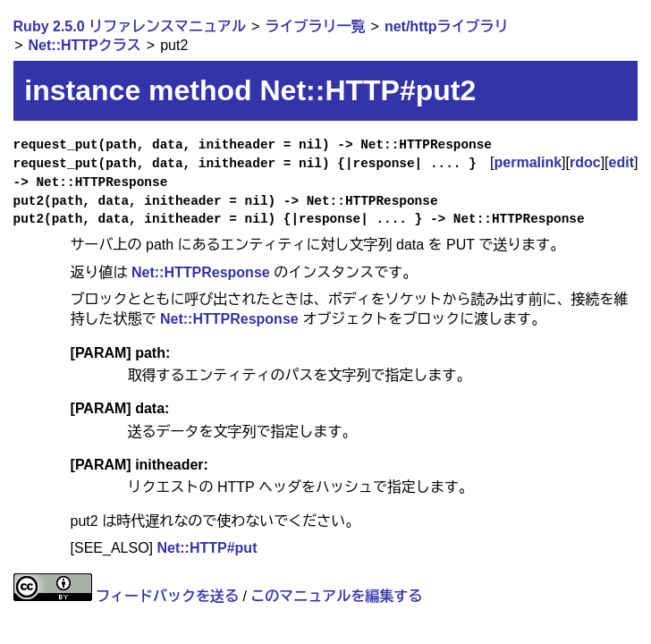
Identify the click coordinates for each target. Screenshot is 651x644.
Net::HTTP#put (207, 548)
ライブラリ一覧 (315, 26)
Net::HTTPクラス (85, 45)
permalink (528, 162)
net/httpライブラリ (447, 26)
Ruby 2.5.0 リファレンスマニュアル (130, 26)
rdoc (585, 162)
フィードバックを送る (167, 596)
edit (621, 162)
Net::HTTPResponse (201, 272)
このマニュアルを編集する (336, 596)
